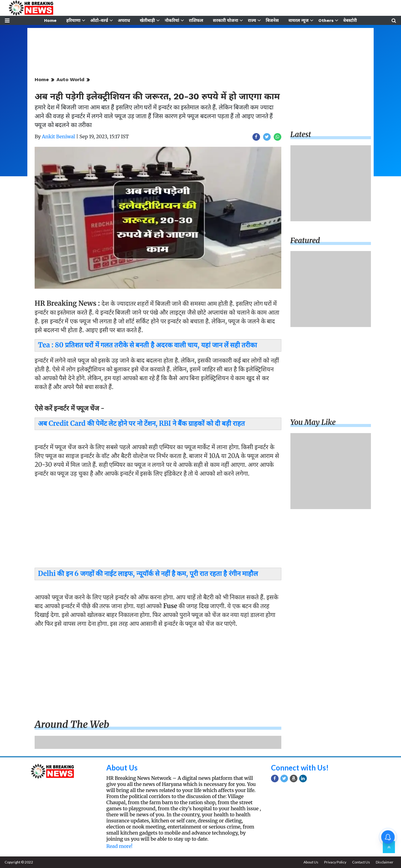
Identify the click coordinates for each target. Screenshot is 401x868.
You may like (313, 422)
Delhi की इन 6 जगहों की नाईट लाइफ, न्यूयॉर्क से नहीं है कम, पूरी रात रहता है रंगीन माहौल (148, 573)
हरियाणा (73, 20)
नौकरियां (172, 20)
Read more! (119, 846)
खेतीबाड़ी (147, 20)
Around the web (72, 725)
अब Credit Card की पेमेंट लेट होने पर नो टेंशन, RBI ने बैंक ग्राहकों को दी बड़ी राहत (141, 423)
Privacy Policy (335, 862)
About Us (122, 768)
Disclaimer (385, 862)
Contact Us (361, 862)
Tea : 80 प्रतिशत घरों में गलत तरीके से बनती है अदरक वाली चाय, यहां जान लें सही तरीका (147, 345)
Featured (305, 241)
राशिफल (196, 20)
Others (326, 20)
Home (50, 20)
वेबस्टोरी (350, 20)
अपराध (124, 20)
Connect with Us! (300, 768)
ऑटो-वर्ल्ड (99, 20)
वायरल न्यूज (299, 20)
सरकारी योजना (226, 20)
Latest (301, 134)
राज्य (252, 20)
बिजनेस (272, 20)
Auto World (70, 79)
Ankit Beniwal (58, 136)
